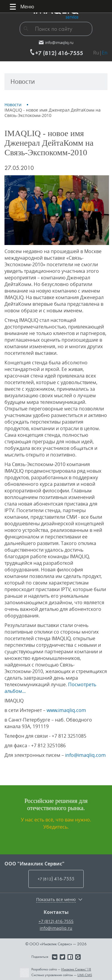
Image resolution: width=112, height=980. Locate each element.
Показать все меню (56, 900)
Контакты (56, 912)
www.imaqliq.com (66, 710)
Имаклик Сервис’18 (76, 969)
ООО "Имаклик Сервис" (34, 864)
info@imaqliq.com (85, 755)
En (105, 53)
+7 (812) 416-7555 (56, 921)
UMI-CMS (85, 975)
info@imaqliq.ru (56, 928)
